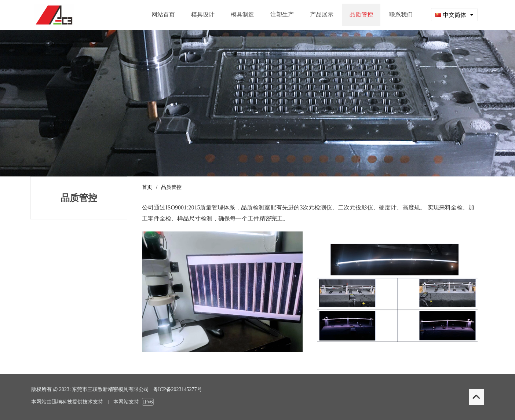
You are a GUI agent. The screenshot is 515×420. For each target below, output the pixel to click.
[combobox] (454, 14)
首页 (147, 187)
